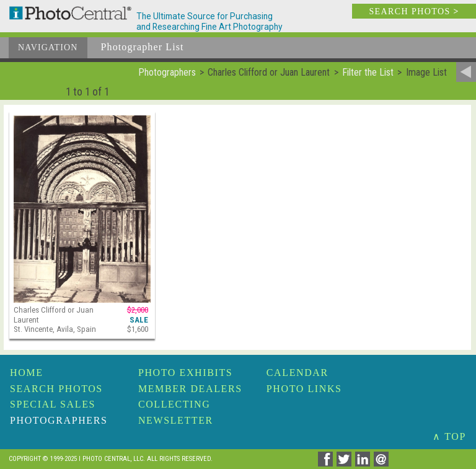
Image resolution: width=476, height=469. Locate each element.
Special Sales (53, 404)
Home (27, 373)
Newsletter (176, 420)
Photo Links (304, 389)
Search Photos (56, 389)
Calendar (297, 373)
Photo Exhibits (185, 373)
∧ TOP (449, 436)
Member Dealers (190, 389)
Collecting (174, 404)
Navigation (48, 47)
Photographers (59, 420)
